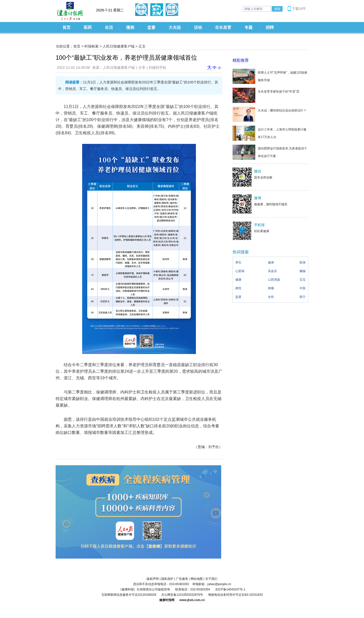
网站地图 (197, 579)
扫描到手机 (157, 68)
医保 (303, 262)
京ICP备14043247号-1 (230, 589)
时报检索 (92, 46)
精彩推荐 (241, 60)
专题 (248, 27)
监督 (151, 27)
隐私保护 (167, 579)
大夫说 (175, 27)
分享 (142, 68)
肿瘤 (271, 288)
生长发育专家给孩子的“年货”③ (279, 92)
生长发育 (223, 27)
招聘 (270, 27)
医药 (88, 27)
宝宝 (303, 280)
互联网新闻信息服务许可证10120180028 (129, 595)
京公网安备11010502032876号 (182, 595)
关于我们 (211, 579)
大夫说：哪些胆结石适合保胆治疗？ (282, 111)
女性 (271, 297)
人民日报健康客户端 (119, 46)
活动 (198, 27)
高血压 (272, 271)
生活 (109, 27)
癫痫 (303, 271)
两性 (238, 288)
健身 (271, 262)
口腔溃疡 (274, 280)
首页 (66, 27)
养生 (238, 262)
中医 (303, 288)
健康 (238, 280)
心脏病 (240, 271)
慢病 (130, 27)
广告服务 (182, 579)
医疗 (303, 297)
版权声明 (153, 579)
